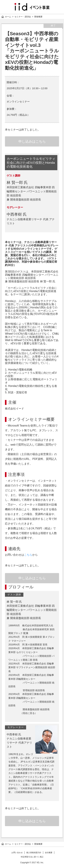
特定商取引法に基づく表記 (32, 857)
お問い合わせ (17, 853)
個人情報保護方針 (34, 853)
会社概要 (49, 853)
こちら (28, 555)
